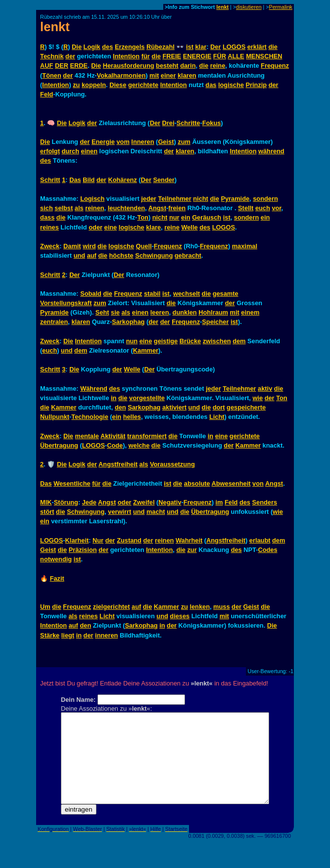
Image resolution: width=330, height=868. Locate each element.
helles (132, 417)
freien (177, 208)
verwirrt (119, 512)
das (211, 85)
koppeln (94, 85)
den (120, 407)
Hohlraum (213, 312)
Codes (267, 550)
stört (47, 512)
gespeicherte (246, 407)
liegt (68, 635)
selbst (64, 208)
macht (156, 512)
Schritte (189, 123)
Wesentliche (72, 483)
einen (89, 151)
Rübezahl (161, 47)
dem (239, 341)
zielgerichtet (112, 607)
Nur (98, 540)
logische (231, 85)
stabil (152, 294)
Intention (126, 56)
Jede (89, 502)
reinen (94, 208)
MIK (46, 502)
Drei (168, 123)
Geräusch (207, 217)
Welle (189, 227)
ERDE (79, 66)
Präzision (83, 550)
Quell (144, 246)
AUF (47, 66)
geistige (166, 341)
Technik (52, 56)
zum (184, 142)
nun (132, 341)
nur (174, 217)
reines (49, 227)
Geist (166, 142)
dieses (180, 616)
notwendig (56, 559)
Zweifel (144, 502)
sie (115, 312)
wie (258, 398)
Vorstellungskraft (66, 303)
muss (221, 607)
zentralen (54, 322)
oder (95, 227)
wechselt (187, 294)
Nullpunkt (55, 417)
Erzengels (130, 47)
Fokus (212, 123)
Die (77, 47)
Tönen (51, 75)
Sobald (91, 294)
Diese (118, 85)
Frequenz (275, 66)
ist (190, 47)
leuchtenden (126, 208)
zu (76, 85)
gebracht (188, 255)
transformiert (147, 436)
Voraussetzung (172, 464)
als (79, 208)
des (107, 47)
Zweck (50, 246)
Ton (143, 217)
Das (75, 180)
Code (115, 445)
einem (250, 312)
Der (215, 47)
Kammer (146, 350)
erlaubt (260, 540)
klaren (187, 75)
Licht (217, 417)
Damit (72, 246)
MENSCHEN (264, 56)
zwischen (217, 341)
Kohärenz (122, 180)
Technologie (90, 417)
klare (153, 227)
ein (186, 217)
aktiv (265, 388)
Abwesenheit (231, 483)
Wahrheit (189, 540)
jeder (149, 199)
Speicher (215, 322)
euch (263, 208)
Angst (157, 208)
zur (192, 550)
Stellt (246, 208)
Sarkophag (128, 322)
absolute (197, 483)
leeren (160, 312)
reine (218, 66)
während (271, 151)
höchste (121, 255)
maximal (245, 246)
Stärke (50, 635)
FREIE (172, 56)
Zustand (129, 540)
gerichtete (143, 85)
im (219, 502)
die (273, 47)
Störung (66, 502)
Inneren (142, 142)
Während (94, 388)
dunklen (185, 312)
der (70, 56)
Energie (103, 142)
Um (45, 607)
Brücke (190, 341)
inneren (106, 635)
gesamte (226, 294)
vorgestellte (147, 398)
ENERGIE (197, 56)
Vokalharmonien (121, 75)
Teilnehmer (174, 199)
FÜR (220, 56)
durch (70, 151)
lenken (200, 607)
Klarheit (77, 540)
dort (219, 407)
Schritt (50, 180)
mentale (87, 436)
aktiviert (174, 407)
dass (47, 217)
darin (188, 66)
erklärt (257, 47)
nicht (201, 199)
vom (123, 142)
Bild (89, 180)
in (114, 398)
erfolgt (50, 151)
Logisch (92, 199)
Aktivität (113, 436)
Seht (102, 312)
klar (201, 47)
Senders (265, 502)
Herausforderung (129, 66)
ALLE (236, 56)
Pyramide (235, 199)
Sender (164, 180)
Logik (92, 47)
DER (62, 66)
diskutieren (249, 7)
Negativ (170, 502)
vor (276, 208)
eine (111, 227)
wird (89, 246)
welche (139, 445)
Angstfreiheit (118, 464)
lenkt (222, 7)
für (146, 56)
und (79, 255)
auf (92, 255)
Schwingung (154, 255)
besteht (167, 66)
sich (47, 208)
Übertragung (59, 445)
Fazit (57, 578)
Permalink (281, 7)
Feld (47, 94)
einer (168, 75)
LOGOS (234, 47)
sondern (265, 199)
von (258, 483)
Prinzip (256, 85)
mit (154, 75)
